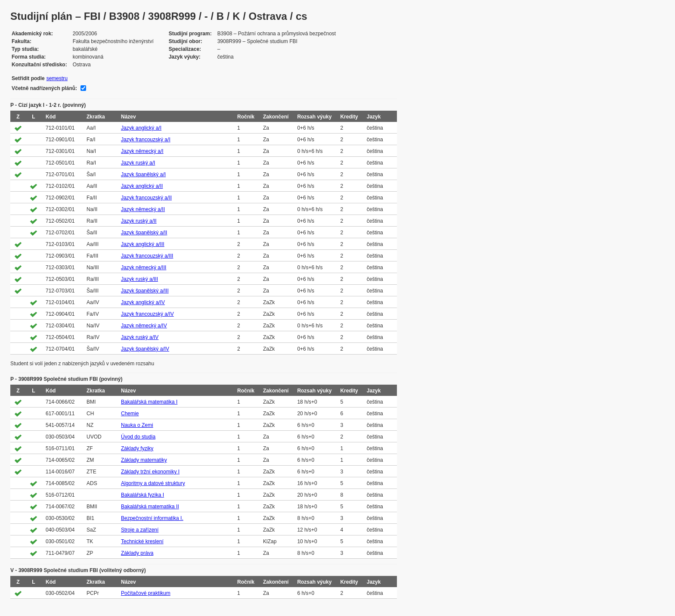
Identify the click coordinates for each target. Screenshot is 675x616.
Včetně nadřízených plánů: (44, 88)
